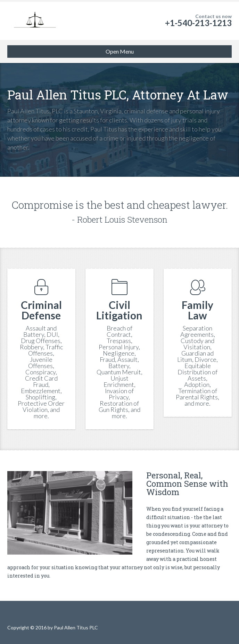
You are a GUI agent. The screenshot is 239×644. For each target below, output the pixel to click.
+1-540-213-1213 (198, 23)
